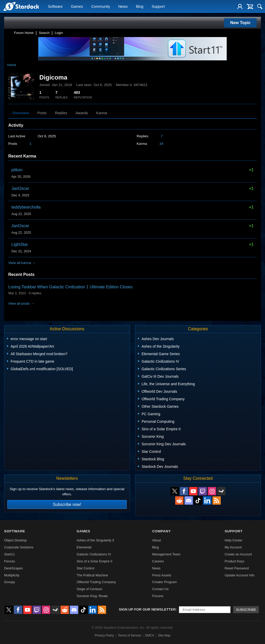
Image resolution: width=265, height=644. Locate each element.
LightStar (20, 244)
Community (101, 7)
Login (59, 33)
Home (12, 65)
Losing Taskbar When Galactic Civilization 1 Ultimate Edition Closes (70, 287)
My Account (233, 547)
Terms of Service (130, 635)
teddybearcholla (26, 207)
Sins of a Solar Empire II (94, 561)
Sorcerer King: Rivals (92, 596)
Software (55, 7)
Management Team (166, 554)
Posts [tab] (42, 113)
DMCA (149, 635)
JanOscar (20, 188)
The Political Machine (92, 575)
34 (161, 144)
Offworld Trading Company (96, 582)
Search (44, 33)
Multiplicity (12, 575)
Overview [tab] (21, 113)
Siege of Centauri (89, 589)
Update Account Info (240, 575)
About (156, 540)
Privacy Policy (104, 635)
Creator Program (164, 582)
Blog (140, 7)
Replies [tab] (61, 113)
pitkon (17, 170)
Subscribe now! (67, 505)
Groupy (10, 582)
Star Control (85, 568)
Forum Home (24, 33)
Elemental (84, 547)
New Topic (241, 23)
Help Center (233, 540)
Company (161, 531)
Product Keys (234, 561)
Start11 (9, 554)
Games (77, 7)
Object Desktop (16, 540)
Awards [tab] (82, 113)
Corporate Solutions (19, 547)
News (123, 7)
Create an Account (238, 554)
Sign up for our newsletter (147, 609)
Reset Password (237, 568)
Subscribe (246, 610)
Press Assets (162, 575)
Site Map (164, 635)
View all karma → (22, 263)
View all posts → (21, 303)
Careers (158, 561)
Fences (10, 561)
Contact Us (160, 589)
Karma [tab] (102, 113)
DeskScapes (13, 568)
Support (158, 7)
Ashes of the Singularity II (95, 540)
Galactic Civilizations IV (94, 554)
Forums (158, 596)
